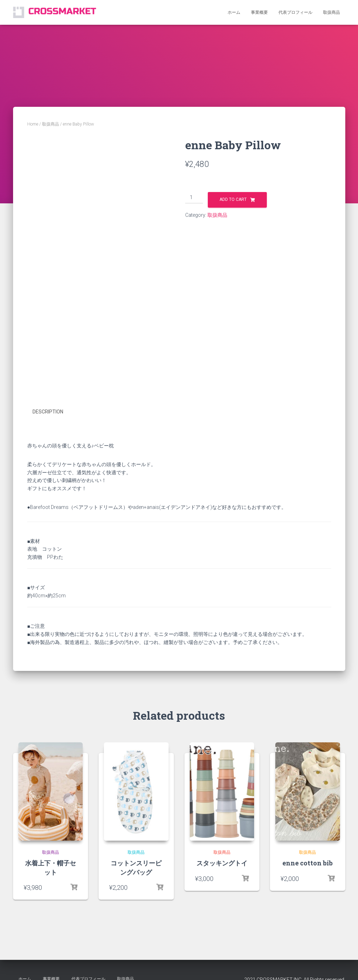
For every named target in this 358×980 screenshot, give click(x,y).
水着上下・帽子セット (51, 867)
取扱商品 (331, 12)
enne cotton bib (307, 863)
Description (48, 412)
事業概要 (259, 12)
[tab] (53, 412)
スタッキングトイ (222, 863)
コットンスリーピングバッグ (136, 867)
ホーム (234, 12)
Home (33, 124)
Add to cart (233, 199)
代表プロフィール (295, 12)
